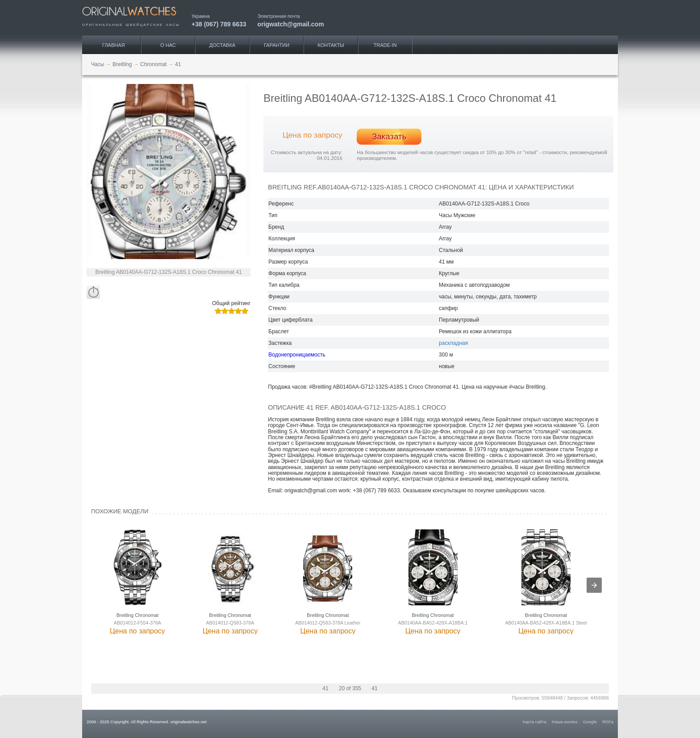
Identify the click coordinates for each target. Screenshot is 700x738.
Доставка (222, 45)
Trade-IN (385, 45)
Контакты (331, 45)
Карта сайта (535, 722)
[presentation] (594, 585)
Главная (113, 45)
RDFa (608, 722)
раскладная (453, 343)
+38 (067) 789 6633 (219, 24)
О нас (168, 45)
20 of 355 (350, 688)
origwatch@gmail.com (291, 24)
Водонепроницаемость (297, 355)
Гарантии (277, 45)
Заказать (389, 136)
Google (590, 722)
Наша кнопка (565, 722)
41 (325, 688)
